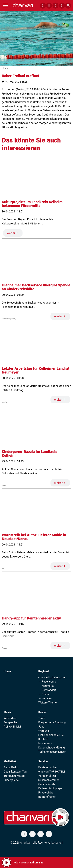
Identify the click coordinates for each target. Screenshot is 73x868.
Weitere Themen (48, 703)
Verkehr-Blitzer (47, 776)
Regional (44, 671)
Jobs (41, 727)
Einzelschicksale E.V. (51, 735)
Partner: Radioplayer (50, 788)
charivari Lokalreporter (52, 677)
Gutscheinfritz (47, 784)
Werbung (44, 731)
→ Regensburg (47, 682)
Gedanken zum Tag (15, 772)
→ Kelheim (45, 698)
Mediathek (10, 761)
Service (43, 761)
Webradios (10, 718)
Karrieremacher (48, 767)
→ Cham (44, 694)
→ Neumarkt (46, 686)
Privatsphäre (46, 793)
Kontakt (43, 739)
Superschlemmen (49, 780)
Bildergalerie (11, 780)
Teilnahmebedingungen (52, 752)
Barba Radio (11, 767)
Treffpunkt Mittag (14, 776)
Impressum (45, 743)
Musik (7, 712)
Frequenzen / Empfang (52, 722)
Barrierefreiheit (47, 797)
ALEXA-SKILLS (12, 727)
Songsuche (10, 722)
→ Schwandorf (47, 690)
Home (7, 671)
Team (42, 718)
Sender (43, 712)
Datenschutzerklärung (51, 748)
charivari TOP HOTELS (52, 772)
